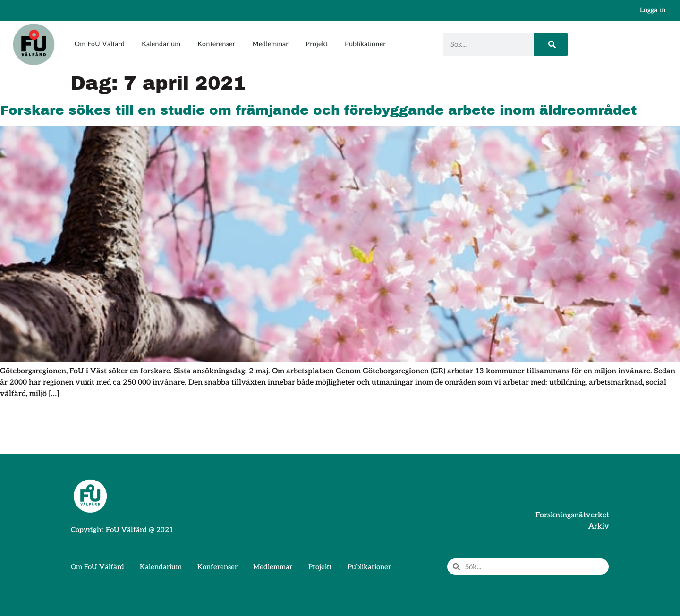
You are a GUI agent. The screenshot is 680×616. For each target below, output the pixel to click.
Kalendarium (161, 44)
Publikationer (365, 44)
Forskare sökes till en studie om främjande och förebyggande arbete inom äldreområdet (318, 110)
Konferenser (216, 44)
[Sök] (551, 44)
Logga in (653, 10)
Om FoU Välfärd (100, 44)
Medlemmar (270, 44)
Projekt (317, 44)
